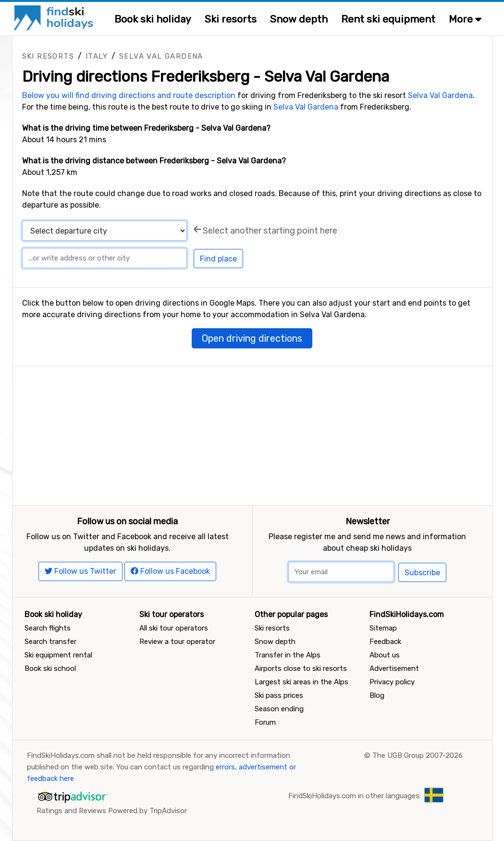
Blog (377, 695)
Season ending (279, 709)
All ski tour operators (174, 628)
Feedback (385, 642)
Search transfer (50, 642)
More (465, 19)
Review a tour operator (177, 642)
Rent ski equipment (388, 19)
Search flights (48, 628)
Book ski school (50, 668)
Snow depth (299, 19)
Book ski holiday (153, 19)
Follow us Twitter (80, 571)
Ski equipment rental (58, 655)
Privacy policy (392, 682)
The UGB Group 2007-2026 (418, 755)
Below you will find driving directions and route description (129, 95)
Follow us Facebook (170, 571)
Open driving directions (252, 338)
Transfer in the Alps (288, 655)
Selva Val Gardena (161, 56)
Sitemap (383, 628)
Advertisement (394, 668)
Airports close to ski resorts (301, 668)
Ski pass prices (279, 695)
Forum (265, 722)
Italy (97, 56)
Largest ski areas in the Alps (301, 682)
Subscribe (422, 573)
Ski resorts (231, 19)
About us (385, 655)
